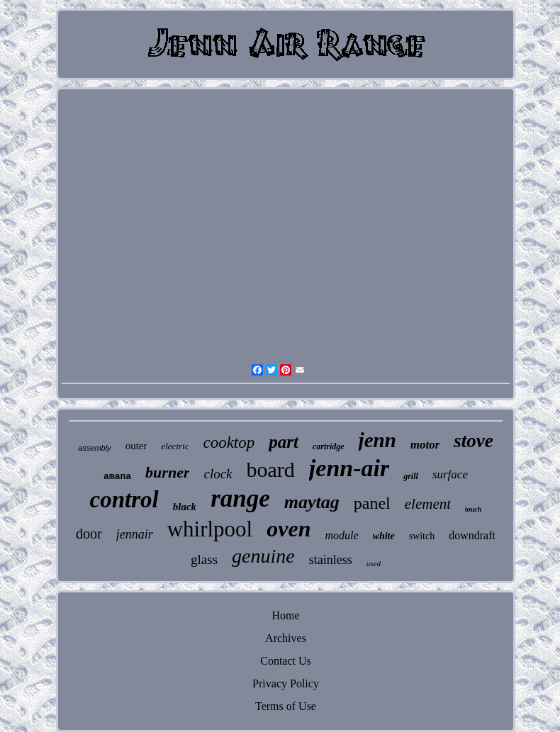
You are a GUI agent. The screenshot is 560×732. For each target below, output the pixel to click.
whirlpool (210, 529)
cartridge (329, 446)
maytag (312, 502)
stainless (331, 560)
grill (411, 476)
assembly (94, 448)
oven (289, 529)
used (374, 563)
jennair (135, 534)
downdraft (472, 535)
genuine (263, 556)
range (240, 499)
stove (473, 441)
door (89, 534)
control (124, 500)
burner (167, 472)
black (185, 507)
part (284, 442)
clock (218, 474)
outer (136, 446)
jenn (377, 440)
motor (425, 445)
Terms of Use (286, 706)
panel (372, 503)
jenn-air (349, 468)
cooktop (229, 443)
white (384, 536)
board (271, 469)
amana (117, 477)
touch (473, 509)
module (341, 535)
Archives (286, 638)
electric (175, 446)
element (428, 504)
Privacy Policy (286, 683)
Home (285, 615)
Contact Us (286, 661)
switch (422, 536)
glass (204, 559)
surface (450, 474)
